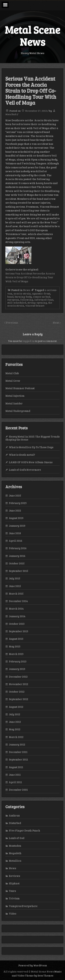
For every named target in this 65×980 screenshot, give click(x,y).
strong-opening (37, 303)
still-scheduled (17, 303)
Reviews (14, 876)
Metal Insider (14, 403)
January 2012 (17, 744)
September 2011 (18, 759)
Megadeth (15, 853)
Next (56, 323)
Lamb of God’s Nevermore (25, 470)
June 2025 (15, 495)
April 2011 (15, 782)
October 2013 (17, 624)
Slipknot (14, 883)
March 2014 (16, 609)
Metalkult (11, 114)
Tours (12, 891)
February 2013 (18, 661)
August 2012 (16, 707)
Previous (12, 323)
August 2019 (16, 518)
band (10, 297)
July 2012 (14, 714)
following (27, 300)
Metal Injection (15, 396)
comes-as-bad (42, 297)
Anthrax (14, 815)
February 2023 (18, 503)
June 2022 (15, 511)
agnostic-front (41, 293)
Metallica (15, 861)
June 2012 (15, 722)
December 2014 (18, 601)
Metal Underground (18, 411)
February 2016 (18, 548)
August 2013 (16, 639)
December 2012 (18, 677)
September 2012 (18, 699)
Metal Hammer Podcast (20, 388)
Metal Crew (13, 381)
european (13, 300)
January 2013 (17, 669)
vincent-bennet (35, 305)
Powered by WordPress (33, 965)
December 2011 (18, 752)
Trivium (14, 898)
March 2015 (16, 594)
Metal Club (12, 373)
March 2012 (16, 737)
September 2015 (18, 571)
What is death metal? (22, 455)
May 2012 (15, 729)
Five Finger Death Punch (24, 830)
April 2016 (16, 541)
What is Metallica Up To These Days (31, 447)
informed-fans (44, 300)
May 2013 (15, 646)
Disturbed (15, 823)
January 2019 (17, 526)
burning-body (23, 297)
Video (12, 914)
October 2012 (17, 692)
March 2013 (16, 654)
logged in (28, 341)
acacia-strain (22, 293)
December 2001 (18, 790)
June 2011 (15, 775)
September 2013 (18, 631)
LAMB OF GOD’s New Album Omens (31, 462)
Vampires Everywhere (23, 906)
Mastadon (15, 846)
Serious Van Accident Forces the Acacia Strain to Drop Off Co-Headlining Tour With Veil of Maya (30, 277)
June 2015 (15, 586)
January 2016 (17, 556)
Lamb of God (17, 838)
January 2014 (17, 616)
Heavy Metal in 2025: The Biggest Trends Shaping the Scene (32, 438)
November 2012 (18, 684)
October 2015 (17, 563)
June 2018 (15, 533)
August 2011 (16, 767)
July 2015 (14, 578)
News (27, 290)
